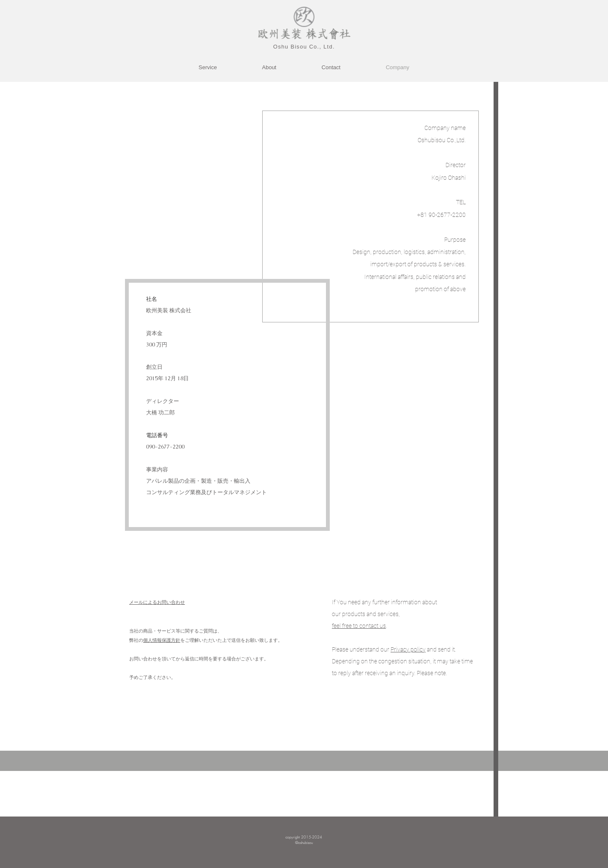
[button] (408, 649)
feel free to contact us (359, 626)
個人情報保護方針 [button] (162, 640)
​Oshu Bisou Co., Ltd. (304, 47)
